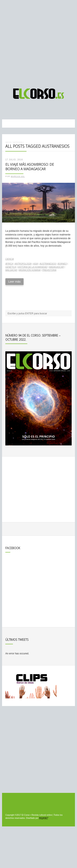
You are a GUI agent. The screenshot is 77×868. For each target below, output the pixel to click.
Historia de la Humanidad (32, 267)
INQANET (44, 818)
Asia (36, 264)
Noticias (18, 142)
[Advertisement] (38, 42)
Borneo (62, 264)
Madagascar (56, 267)
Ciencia (10, 259)
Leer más (14, 282)
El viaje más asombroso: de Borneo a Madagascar (30, 167)
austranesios (48, 264)
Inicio (8, 142)
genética (11, 267)
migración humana (30, 270)
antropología (23, 264)
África (9, 264)
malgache (11, 270)
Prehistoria (49, 270)
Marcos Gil (18, 176)
